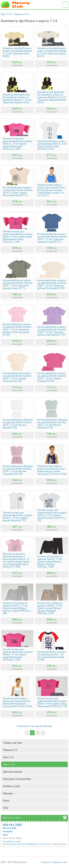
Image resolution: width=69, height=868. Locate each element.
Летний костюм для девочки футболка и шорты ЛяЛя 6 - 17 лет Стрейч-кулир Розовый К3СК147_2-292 (52, 515)
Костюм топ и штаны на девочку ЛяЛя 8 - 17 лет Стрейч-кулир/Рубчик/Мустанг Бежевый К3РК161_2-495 (50, 608)
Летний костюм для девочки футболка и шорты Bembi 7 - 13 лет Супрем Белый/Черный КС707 (18, 517)
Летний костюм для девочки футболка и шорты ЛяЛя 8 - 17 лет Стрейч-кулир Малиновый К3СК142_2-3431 (18, 144)
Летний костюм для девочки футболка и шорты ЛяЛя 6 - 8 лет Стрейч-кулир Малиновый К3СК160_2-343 (52, 702)
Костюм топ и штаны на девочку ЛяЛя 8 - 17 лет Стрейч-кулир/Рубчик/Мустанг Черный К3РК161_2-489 (50, 562)
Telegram (8, 831)
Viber (5, 835)
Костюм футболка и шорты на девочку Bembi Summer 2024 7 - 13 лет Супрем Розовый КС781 (52, 377)
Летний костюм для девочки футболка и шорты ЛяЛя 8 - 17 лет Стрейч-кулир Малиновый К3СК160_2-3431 (18, 655)
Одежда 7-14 (22, 14)
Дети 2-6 (35, 757)
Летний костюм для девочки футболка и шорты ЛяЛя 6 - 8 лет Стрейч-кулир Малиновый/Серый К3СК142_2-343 (18, 237)
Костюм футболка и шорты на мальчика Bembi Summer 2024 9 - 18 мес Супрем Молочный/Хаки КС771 (18, 192)
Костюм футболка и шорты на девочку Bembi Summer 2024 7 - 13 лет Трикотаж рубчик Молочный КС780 (52, 284)
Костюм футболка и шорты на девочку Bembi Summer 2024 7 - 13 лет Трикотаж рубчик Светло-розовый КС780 (17, 330)
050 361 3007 (13, 825)
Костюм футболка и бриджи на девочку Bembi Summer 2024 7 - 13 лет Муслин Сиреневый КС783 (18, 470)
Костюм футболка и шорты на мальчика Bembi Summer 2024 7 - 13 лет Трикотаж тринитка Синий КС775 (52, 238)
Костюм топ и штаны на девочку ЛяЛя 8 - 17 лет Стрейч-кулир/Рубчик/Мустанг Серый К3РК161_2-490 (17, 608)
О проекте (46, 862)
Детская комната (35, 772)
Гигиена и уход (35, 786)
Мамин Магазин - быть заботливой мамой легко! (15, 5)
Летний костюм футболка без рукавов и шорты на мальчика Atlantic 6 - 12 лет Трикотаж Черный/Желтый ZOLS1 (52, 97)
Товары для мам (35, 743)
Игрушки (35, 793)
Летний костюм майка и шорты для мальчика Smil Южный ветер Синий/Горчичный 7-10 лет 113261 (52, 470)
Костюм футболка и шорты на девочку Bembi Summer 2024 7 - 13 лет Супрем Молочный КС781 (17, 377)
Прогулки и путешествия (35, 779)
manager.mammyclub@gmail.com (25, 844)
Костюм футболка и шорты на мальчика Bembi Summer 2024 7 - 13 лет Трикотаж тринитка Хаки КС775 (18, 284)
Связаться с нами (60, 862)
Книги (35, 801)
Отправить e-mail (12, 841)
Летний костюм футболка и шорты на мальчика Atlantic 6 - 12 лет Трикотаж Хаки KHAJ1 (17, 52)
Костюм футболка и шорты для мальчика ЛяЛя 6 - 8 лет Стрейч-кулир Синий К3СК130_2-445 (52, 145)
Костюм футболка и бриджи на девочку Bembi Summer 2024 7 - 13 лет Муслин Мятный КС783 (52, 424)
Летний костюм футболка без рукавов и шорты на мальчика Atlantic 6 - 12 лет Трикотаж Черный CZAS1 (17, 99)
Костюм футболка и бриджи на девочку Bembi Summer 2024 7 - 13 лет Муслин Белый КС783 (18, 424)
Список (65, 5)
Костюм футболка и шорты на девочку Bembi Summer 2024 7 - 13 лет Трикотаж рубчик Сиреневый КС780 (52, 331)
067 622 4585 (9, 828)
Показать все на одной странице (34, 726)
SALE (6, 808)
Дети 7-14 (6, 14)
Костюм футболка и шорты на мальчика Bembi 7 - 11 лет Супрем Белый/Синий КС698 (52, 656)
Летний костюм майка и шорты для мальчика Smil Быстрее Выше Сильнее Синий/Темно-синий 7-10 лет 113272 (51, 190)
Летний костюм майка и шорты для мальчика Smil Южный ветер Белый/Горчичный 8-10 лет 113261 (17, 702)
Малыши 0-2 (35, 750)
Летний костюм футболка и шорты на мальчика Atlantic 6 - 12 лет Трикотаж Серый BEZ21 (52, 52)
